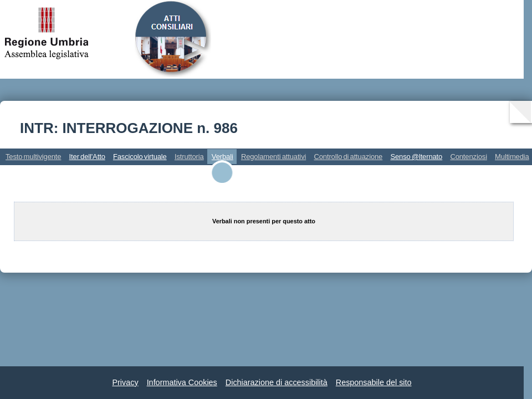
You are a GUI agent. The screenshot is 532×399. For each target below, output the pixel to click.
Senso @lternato (416, 157)
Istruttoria (189, 157)
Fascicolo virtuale (140, 157)
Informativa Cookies (182, 382)
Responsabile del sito (374, 382)
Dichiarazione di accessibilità (277, 382)
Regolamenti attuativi (273, 157)
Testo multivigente (33, 157)
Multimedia (512, 157)
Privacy (125, 382)
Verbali (222, 157)
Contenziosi (469, 157)
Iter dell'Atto (87, 157)
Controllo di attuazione (348, 157)
